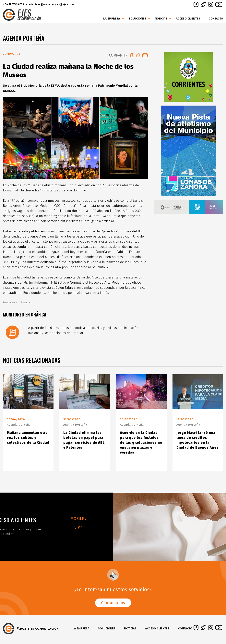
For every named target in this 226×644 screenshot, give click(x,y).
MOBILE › (78, 520)
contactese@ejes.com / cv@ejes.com (50, 4)
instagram (211, 4)
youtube (219, 4)
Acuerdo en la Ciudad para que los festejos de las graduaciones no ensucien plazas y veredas (141, 444)
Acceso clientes (188, 19)
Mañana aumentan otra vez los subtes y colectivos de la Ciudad (28, 439)
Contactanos (113, 604)
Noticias (161, 19)
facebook (196, 4)
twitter (203, 4)
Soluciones (137, 19)
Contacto (216, 19)
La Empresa (112, 19)
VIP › (78, 529)
